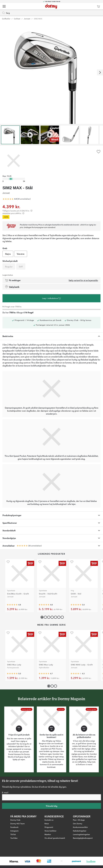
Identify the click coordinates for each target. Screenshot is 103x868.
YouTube (14, 838)
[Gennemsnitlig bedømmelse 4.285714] (76, 674)
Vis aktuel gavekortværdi (55, 838)
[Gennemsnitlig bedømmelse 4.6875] (44, 674)
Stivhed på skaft (10, 261)
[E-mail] (51, 797)
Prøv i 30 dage (79, 820)
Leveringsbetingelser (81, 834)
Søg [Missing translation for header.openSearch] (6, 13)
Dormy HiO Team (18, 823)
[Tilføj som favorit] (99, 152)
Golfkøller (6, 19)
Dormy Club (15, 820)
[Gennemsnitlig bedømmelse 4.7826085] (12, 605)
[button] (45, 617)
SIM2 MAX (38, 19)
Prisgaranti (49, 827)
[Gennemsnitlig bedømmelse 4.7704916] (44, 605)
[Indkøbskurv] (98, 6)
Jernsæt (27, 19)
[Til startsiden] (51, 6)
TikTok (13, 834)
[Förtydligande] (31, 211)
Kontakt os (49, 820)
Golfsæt (17, 19)
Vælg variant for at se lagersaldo (83, 280)
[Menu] (4, 6)
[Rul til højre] (100, 72)
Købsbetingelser (80, 831)
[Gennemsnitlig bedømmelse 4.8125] (8, 199)
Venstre (21, 254)
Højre (8, 254)
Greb (5, 248)
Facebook (14, 827)
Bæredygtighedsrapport (83, 838)
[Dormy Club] (91, 6)
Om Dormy (78, 823)
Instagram (14, 831)
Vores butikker (50, 831)
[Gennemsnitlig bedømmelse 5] (76, 605)
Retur (47, 823)
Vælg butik (12, 287)
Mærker (48, 834)
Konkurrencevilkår (80, 827)
